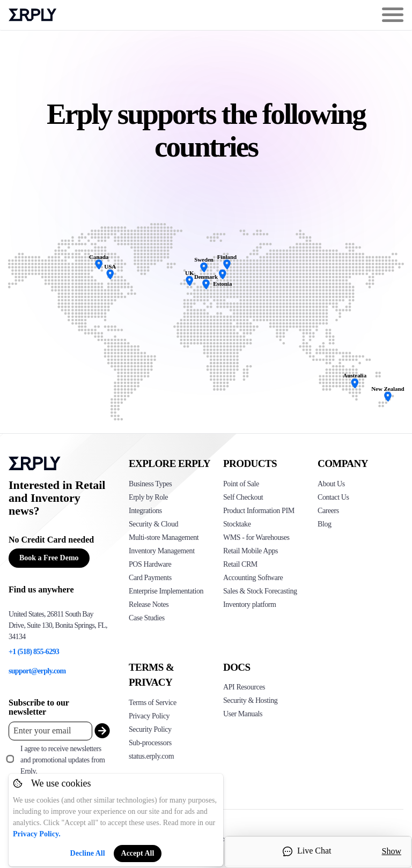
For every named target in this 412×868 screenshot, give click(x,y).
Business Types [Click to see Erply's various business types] (150, 484)
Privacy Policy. (37, 834)
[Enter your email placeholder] (50, 731)
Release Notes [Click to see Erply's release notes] (149, 604)
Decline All (88, 853)
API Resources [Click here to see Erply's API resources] (244, 687)
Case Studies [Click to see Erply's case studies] (147, 618)
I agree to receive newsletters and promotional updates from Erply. (62, 760)
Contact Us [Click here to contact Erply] (333, 497)
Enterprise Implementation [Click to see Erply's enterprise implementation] (166, 591)
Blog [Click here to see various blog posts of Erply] (325, 524)
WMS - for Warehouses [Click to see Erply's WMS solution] (256, 537)
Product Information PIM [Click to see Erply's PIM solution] (259, 511)
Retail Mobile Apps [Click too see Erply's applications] (251, 551)
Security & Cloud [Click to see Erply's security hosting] (153, 524)
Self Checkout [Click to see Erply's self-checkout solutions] (243, 497)
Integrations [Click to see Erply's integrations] (145, 511)
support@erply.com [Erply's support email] (37, 671)
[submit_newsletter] (100, 731)
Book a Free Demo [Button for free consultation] (49, 558)
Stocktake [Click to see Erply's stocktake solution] (237, 524)
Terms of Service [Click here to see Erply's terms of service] (153, 703)
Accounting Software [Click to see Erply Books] (253, 578)
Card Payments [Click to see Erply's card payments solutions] (150, 578)
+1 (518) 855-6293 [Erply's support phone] (34, 652)
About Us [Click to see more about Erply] (331, 484)
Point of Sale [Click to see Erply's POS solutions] (241, 484)
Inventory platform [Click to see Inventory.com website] (250, 604)
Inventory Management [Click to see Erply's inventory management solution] (162, 551)
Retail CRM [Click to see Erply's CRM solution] (240, 564)
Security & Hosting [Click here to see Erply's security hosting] (250, 700)
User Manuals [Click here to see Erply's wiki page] (243, 714)
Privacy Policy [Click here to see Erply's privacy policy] (149, 716)
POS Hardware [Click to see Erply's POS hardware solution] (150, 564)
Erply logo (33, 15)
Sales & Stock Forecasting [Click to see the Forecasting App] (260, 591)
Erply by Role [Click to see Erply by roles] (148, 497)
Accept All (138, 853)
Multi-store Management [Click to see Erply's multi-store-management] (164, 537)
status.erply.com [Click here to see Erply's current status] (151, 756)
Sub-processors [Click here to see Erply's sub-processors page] (150, 743)
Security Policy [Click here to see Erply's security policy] (150, 729)
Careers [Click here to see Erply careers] (328, 511)
